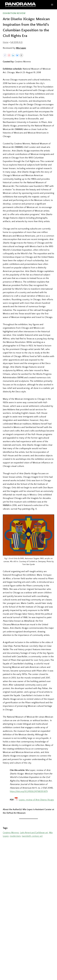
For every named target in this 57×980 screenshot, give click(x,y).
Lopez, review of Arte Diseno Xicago (36, 800)
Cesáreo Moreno (11, 833)
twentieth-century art (32, 836)
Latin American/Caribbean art (34, 833)
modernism (15, 836)
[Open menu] (52, 5)
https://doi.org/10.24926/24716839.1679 (29, 791)
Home (6, 42)
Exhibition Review (14, 13)
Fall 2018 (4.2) (16, 42)
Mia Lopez (21, 48)
